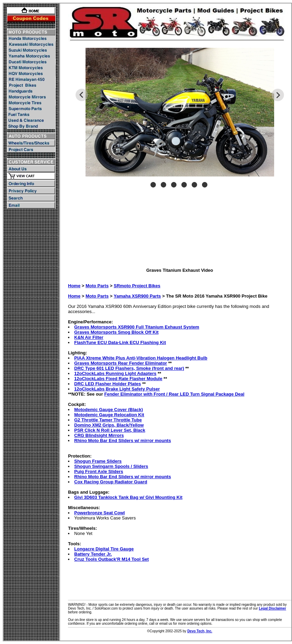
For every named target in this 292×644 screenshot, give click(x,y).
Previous (82, 95)
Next (278, 95)
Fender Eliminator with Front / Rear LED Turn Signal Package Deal (174, 394)
